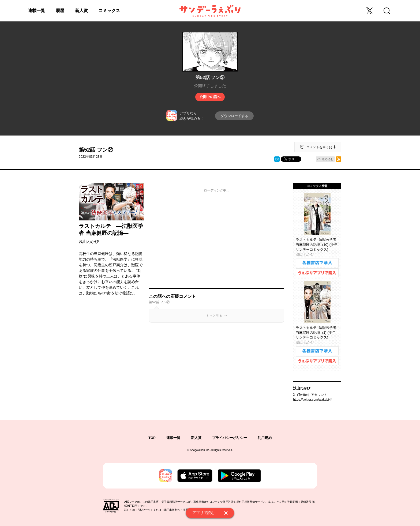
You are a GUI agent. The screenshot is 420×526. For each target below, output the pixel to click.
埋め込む (328, 159)
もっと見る (214, 316)
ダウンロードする (234, 116)
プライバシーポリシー (230, 438)
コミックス (109, 11)
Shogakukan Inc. (200, 450)
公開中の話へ (210, 97)
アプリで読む (204, 513)
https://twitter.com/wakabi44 (313, 400)
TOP (152, 438)
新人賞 (81, 11)
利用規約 (265, 438)
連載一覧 (36, 11)
